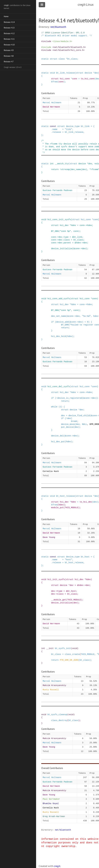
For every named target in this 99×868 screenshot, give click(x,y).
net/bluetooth (58, 27)
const (53, 126)
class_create (72, 654)
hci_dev (64, 225)
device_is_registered (70, 398)
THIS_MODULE (72, 508)
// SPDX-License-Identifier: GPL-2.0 (63, 33)
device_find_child (79, 416)
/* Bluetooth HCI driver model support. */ (67, 36)
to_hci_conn (88, 79)
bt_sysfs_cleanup (57, 715)
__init (50, 649)
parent (67, 243)
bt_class (72, 59)
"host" (68, 560)
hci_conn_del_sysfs (59, 387)
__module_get (59, 600)
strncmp (65, 170)
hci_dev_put (58, 442)
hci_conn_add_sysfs (59, 299)
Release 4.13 (9, 28)
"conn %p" (65, 231)
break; (75, 421)
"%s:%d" (86, 316)
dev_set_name (59, 316)
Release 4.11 (9, 39)
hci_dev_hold (59, 336)
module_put (57, 508)
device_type (73, 126)
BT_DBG (55, 231)
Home (6, 16)
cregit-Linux (86, 5)
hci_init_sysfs (56, 580)
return (55, 170)
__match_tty (62, 164)
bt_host (85, 557)
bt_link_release (65, 73)
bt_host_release (65, 496)
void (52, 73)
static (45, 59)
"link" (68, 129)
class (62, 59)
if (52, 322)
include (47, 41)
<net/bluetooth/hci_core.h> (68, 50)
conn (75, 79)
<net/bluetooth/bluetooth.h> (69, 47)
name (55, 129)
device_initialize (62, 249)
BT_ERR (65, 325)
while (54, 407)
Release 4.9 (9, 50)
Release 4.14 (9, 22)
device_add (62, 322)
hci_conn (65, 79)
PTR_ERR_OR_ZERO (69, 660)
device (88, 73)
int (52, 164)
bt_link (85, 126)
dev (96, 73)
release (57, 132)
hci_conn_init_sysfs (59, 220)
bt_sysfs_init (63, 649)
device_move (68, 424)
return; (65, 328)
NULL (85, 424)
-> (86, 225)
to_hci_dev (86, 502)
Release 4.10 (9, 45)
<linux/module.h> (62, 41)
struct (54, 59)
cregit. (57, 866)
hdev (73, 225)
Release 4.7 (9, 62)
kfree (54, 82)
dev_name (76, 170)
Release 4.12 (9, 33)
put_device (67, 427)
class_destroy (59, 720)
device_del (57, 436)
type (66, 237)
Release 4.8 (9, 56)
